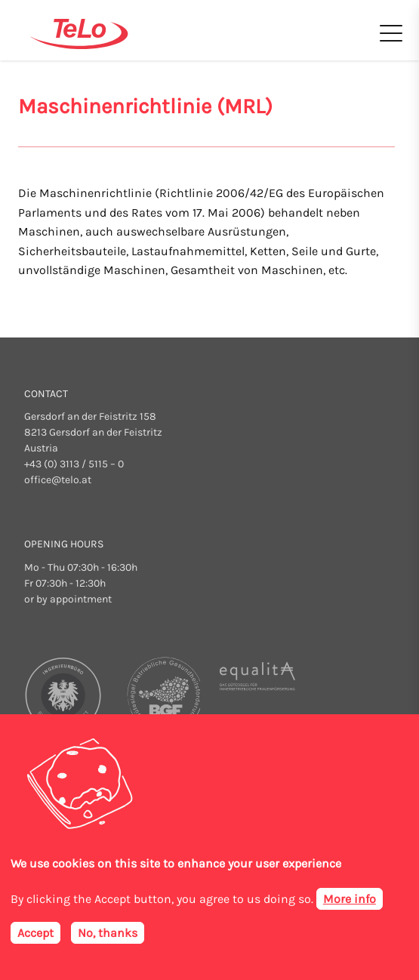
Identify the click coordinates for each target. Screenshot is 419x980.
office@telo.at (58, 480)
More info (350, 900)
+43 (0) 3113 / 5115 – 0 (74, 464)
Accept (35, 934)
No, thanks (108, 934)
